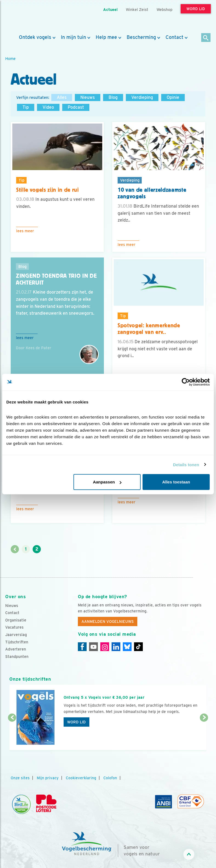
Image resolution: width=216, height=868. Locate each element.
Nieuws (88, 97)
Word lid (76, 722)
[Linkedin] (116, 647)
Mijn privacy (48, 778)
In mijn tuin (73, 37)
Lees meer (25, 231)
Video (48, 107)
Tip (26, 107)
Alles (62, 97)
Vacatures (14, 627)
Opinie (173, 97)
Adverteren (16, 649)
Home (10, 58)
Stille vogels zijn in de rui (48, 190)
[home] (30, 17)
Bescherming (141, 37)
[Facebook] (82, 647)
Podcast (76, 107)
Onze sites (20, 778)
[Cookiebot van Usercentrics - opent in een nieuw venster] (186, 382)
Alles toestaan (176, 482)
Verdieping (142, 97)
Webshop (164, 9)
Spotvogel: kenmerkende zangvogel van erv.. (149, 329)
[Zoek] (206, 38)
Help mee (106, 37)
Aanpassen (107, 482)
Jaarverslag (16, 635)
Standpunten (17, 657)
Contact (174, 37)
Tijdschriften (17, 642)
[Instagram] (105, 647)
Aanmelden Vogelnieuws (108, 621)
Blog (113, 97)
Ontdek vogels (35, 37)
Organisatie (16, 620)
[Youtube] (93, 647)
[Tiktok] (138, 647)
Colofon (110, 778)
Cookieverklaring (81, 778)
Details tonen (186, 464)
